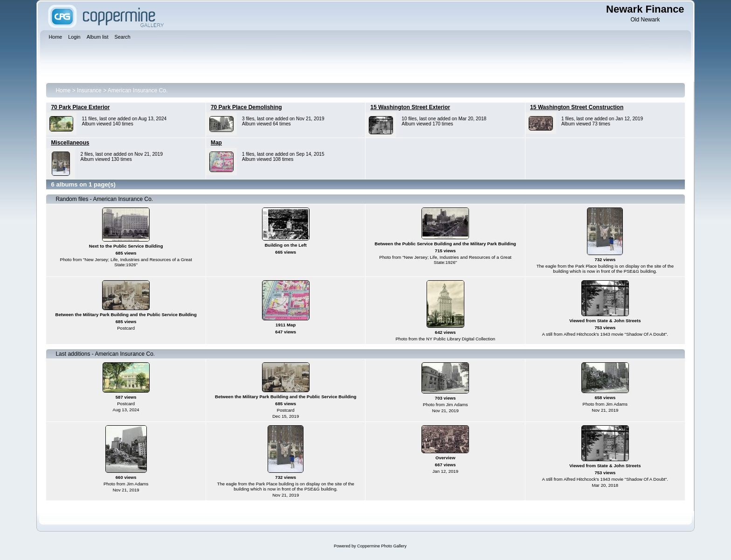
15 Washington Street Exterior (410, 107)
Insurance (89, 90)
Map (216, 143)
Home (63, 90)
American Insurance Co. (138, 90)
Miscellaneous (70, 143)
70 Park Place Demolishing (246, 107)
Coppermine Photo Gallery (382, 546)
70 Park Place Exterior (80, 107)
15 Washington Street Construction (577, 107)
